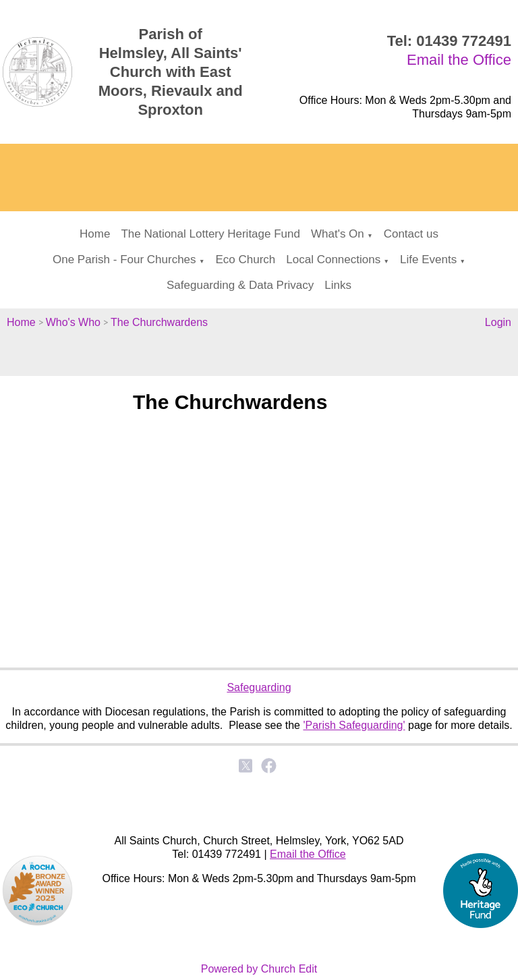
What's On (338, 234)
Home (95, 234)
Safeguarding (259, 687)
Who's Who (73, 322)
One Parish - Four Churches (124, 260)
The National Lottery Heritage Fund (210, 234)
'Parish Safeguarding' (354, 725)
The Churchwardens (159, 322)
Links (338, 285)
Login (498, 322)
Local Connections (333, 260)
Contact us (411, 234)
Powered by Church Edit (259, 969)
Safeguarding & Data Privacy (240, 285)
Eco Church (245, 260)
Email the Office (459, 60)
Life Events (428, 260)
